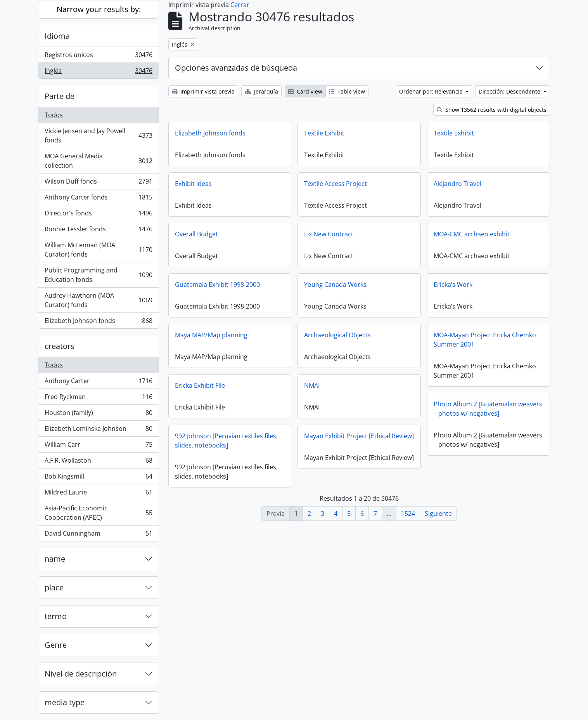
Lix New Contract (329, 234)
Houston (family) (98, 414)
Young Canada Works (335, 285)
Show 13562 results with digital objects (492, 110)
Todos (54, 115)
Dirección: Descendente (510, 91)
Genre (56, 645)
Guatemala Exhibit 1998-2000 (217, 285)
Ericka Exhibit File (200, 385)
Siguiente (438, 514)
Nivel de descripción (81, 674)
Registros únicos (98, 56)
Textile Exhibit (324, 133)
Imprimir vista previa (203, 91)
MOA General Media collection (98, 161)
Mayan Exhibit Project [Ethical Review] (359, 436)
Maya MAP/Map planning (211, 335)
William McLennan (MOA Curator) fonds (98, 250)
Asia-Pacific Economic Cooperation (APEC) (98, 513)
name (55, 559)
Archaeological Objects (337, 335)
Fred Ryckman (98, 398)
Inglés (98, 72)
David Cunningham (98, 535)
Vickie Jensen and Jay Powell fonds (98, 135)
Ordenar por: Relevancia (432, 91)
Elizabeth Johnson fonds (98, 322)
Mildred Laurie (98, 494)
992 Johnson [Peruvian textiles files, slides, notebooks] (226, 441)
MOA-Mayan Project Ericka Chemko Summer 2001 (485, 340)
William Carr (98, 446)
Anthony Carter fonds (98, 199)
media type (65, 702)
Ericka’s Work (453, 285)
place (54, 587)
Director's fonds (98, 215)
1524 (408, 514)
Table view (347, 91)
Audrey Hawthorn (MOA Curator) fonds (98, 300)
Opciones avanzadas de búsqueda (236, 68)
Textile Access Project (336, 184)
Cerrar (240, 5)
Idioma (57, 36)
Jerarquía (261, 91)
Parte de (60, 96)
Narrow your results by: (99, 9)
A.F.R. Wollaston (98, 462)
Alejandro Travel (457, 184)
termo (56, 616)
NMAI (312, 385)
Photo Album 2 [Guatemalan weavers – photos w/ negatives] (488, 409)
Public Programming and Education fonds (98, 275)
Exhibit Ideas (193, 184)
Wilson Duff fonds (98, 183)
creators (60, 346)
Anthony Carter (98, 383)
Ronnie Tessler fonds (98, 231)
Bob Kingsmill (98, 478)
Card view (305, 91)
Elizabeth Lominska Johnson (98, 430)
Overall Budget (196, 234)
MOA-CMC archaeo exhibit (472, 234)
